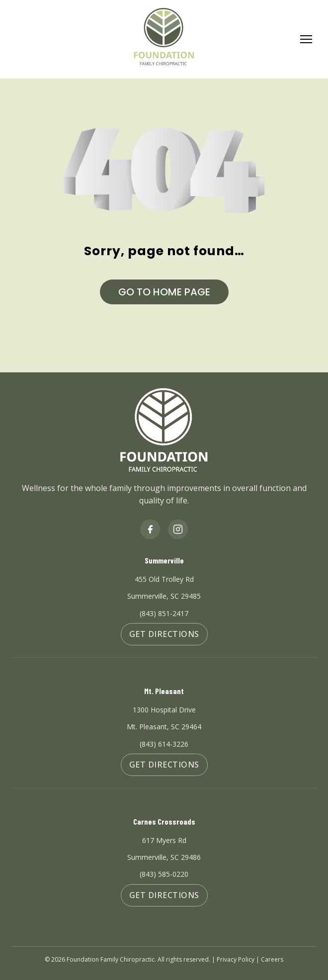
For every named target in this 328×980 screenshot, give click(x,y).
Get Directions (164, 634)
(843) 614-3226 (164, 744)
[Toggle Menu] (306, 40)
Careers (272, 959)
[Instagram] (178, 529)
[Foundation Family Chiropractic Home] (164, 39)
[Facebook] (150, 529)
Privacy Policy (236, 959)
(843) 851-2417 (164, 613)
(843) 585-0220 (164, 874)
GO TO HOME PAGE (164, 292)
